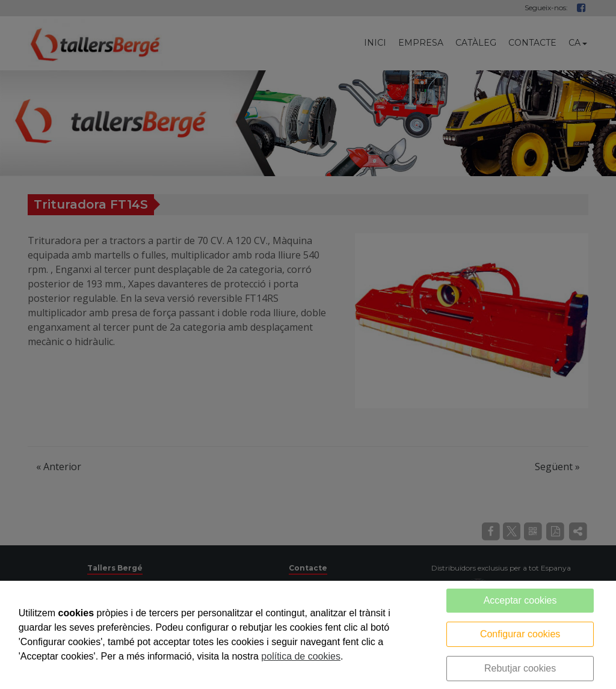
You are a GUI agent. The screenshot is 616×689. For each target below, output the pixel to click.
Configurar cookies (520, 634)
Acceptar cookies (520, 600)
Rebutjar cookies (520, 668)
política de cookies (301, 656)
